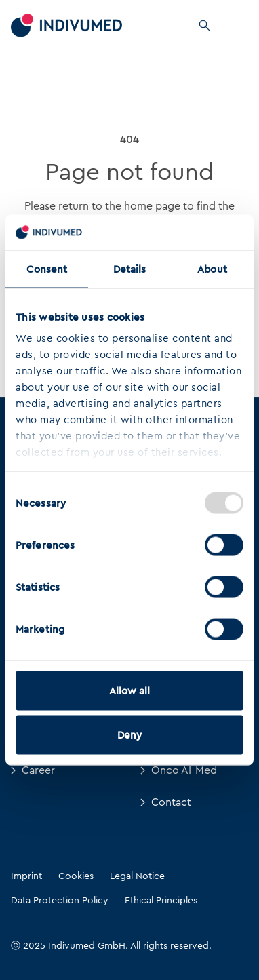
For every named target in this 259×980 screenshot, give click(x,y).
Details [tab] (130, 269)
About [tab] (212, 269)
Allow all (130, 690)
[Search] (205, 26)
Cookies (76, 876)
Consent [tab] (47, 269)
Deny (129, 735)
